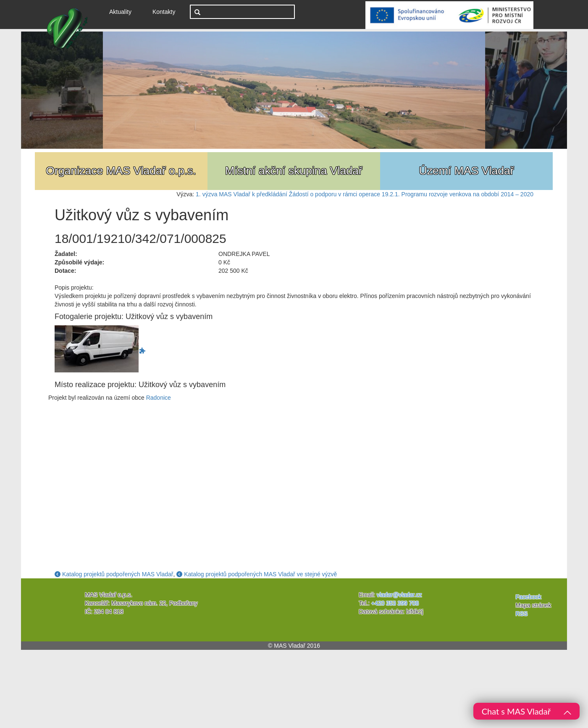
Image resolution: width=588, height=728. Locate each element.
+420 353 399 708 (395, 603)
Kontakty (164, 12)
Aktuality (123, 11)
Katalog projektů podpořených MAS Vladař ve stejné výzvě (257, 574)
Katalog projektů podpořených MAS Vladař (114, 574)
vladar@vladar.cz (399, 595)
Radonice (159, 398)
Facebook (529, 597)
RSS (522, 614)
